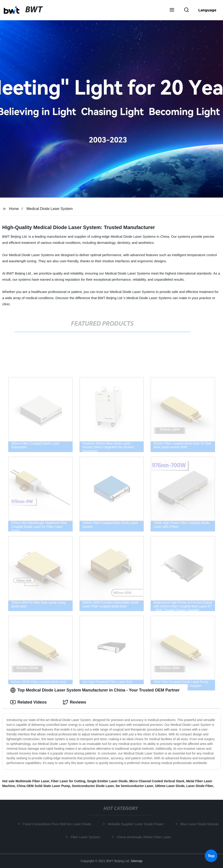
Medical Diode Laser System (50, 209)
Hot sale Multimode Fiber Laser (26, 781)
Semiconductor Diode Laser (93, 786)
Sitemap (137, 861)
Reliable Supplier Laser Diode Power (137, 824)
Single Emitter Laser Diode (107, 781)
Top (211, 856)
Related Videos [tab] (28, 702)
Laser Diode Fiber (200, 786)
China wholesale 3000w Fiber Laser (145, 837)
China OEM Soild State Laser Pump (43, 786)
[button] (172, 10)
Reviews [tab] (74, 702)
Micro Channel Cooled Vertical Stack (157, 781)
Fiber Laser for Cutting (68, 781)
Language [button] (207, 10)
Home (14, 209)
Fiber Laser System (86, 837)
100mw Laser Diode (170, 786)
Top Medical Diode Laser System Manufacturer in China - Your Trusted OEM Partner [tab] (95, 690)
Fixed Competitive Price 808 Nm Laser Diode (58, 824)
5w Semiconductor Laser (134, 786)
